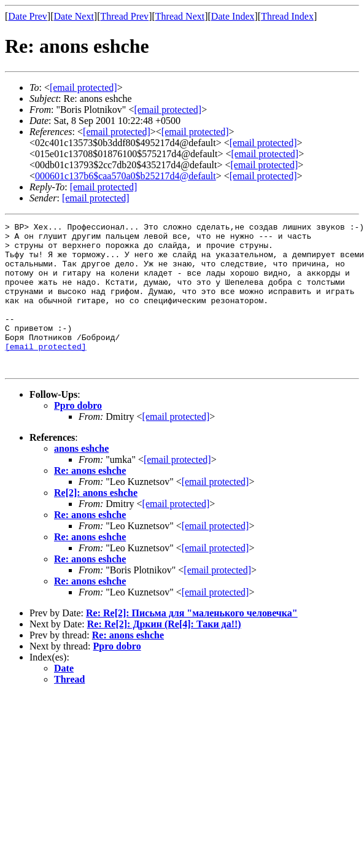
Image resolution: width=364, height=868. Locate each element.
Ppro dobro (78, 435)
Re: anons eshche (90, 500)
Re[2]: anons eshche (96, 522)
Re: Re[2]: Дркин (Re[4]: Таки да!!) (164, 653)
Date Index (233, 16)
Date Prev (28, 16)
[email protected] (46, 372)
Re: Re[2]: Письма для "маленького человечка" (192, 642)
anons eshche (81, 478)
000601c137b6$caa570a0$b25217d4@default (126, 176)
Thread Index (287, 16)
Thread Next (180, 16)
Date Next (74, 16)
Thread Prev (124, 16)
